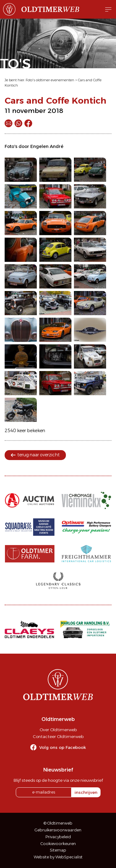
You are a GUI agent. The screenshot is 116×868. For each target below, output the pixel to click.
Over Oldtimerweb (58, 730)
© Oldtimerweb (58, 823)
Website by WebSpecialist (58, 857)
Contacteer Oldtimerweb (58, 736)
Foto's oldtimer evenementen (50, 80)
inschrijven (86, 792)
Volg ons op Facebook (63, 747)
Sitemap (58, 850)
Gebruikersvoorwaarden (58, 830)
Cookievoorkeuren (58, 844)
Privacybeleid (58, 837)
